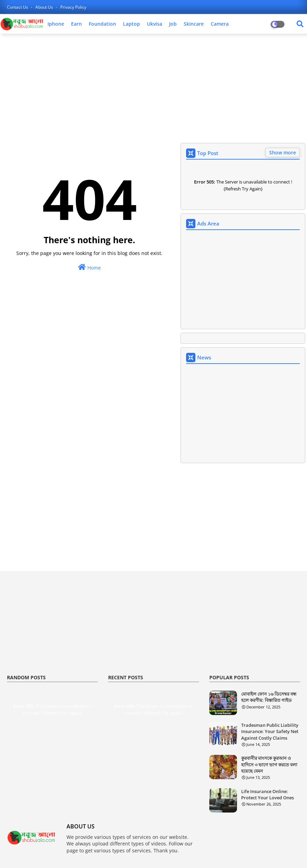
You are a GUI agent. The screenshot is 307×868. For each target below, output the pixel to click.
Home (89, 267)
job (173, 24)
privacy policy (73, 7)
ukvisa (155, 24)
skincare (194, 24)
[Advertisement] (153, 89)
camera (220, 24)
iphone (56, 24)
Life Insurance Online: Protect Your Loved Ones (267, 794)
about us (45, 7)
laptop (131, 24)
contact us (18, 7)
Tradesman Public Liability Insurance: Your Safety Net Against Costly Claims (270, 731)
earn (76, 24)
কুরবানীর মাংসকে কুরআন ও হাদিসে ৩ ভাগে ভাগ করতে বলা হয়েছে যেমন (269, 764)
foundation (102, 24)
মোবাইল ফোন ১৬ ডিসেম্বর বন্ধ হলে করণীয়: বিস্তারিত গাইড (269, 697)
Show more (283, 152)
